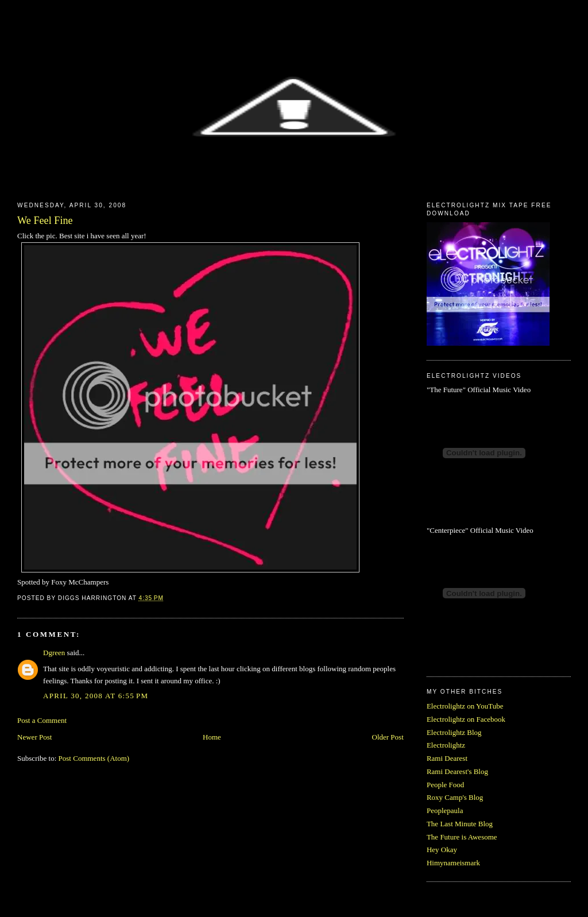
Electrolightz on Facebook (466, 719)
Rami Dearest (447, 758)
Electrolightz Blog (454, 732)
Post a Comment (42, 720)
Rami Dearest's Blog (457, 771)
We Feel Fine (45, 220)
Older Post (388, 737)
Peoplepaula (445, 810)
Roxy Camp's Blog (455, 797)
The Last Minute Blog (460, 824)
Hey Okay (442, 850)
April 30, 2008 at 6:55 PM (96, 696)
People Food (445, 785)
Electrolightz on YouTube (465, 706)
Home (212, 737)
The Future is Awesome (462, 837)
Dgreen (54, 653)
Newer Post (34, 737)
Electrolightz (446, 745)
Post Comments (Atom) (94, 758)
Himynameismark (453, 863)
